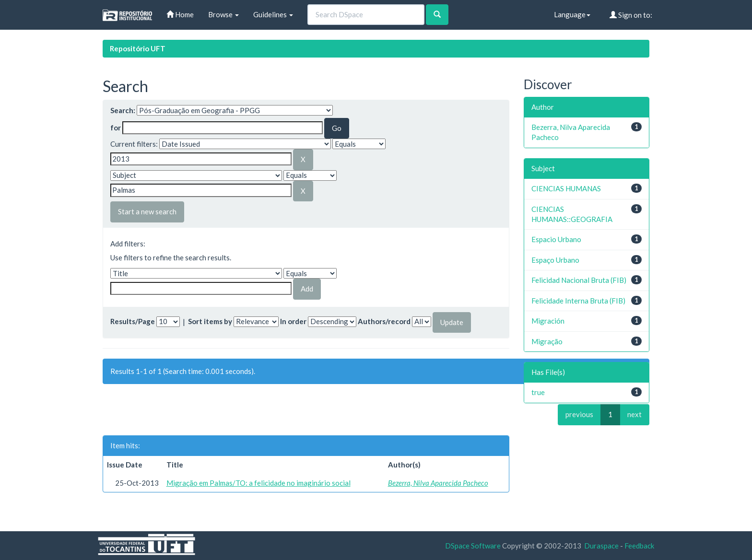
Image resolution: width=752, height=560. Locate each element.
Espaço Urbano (555, 260)
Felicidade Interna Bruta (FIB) (578, 301)
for (116, 128)
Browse (223, 14)
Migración (548, 321)
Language (572, 14)
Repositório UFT (138, 48)
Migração (547, 341)
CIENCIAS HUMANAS (566, 188)
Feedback (639, 546)
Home (180, 14)
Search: (123, 110)
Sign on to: (631, 15)
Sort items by (210, 321)
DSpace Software (473, 546)
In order (293, 321)
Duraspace (601, 546)
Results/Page (133, 321)
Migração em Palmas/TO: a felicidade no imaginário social (258, 483)
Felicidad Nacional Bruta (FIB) (579, 280)
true (538, 392)
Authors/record (384, 321)
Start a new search (147, 211)
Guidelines (273, 14)
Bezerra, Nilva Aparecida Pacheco (438, 483)
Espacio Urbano (556, 239)
